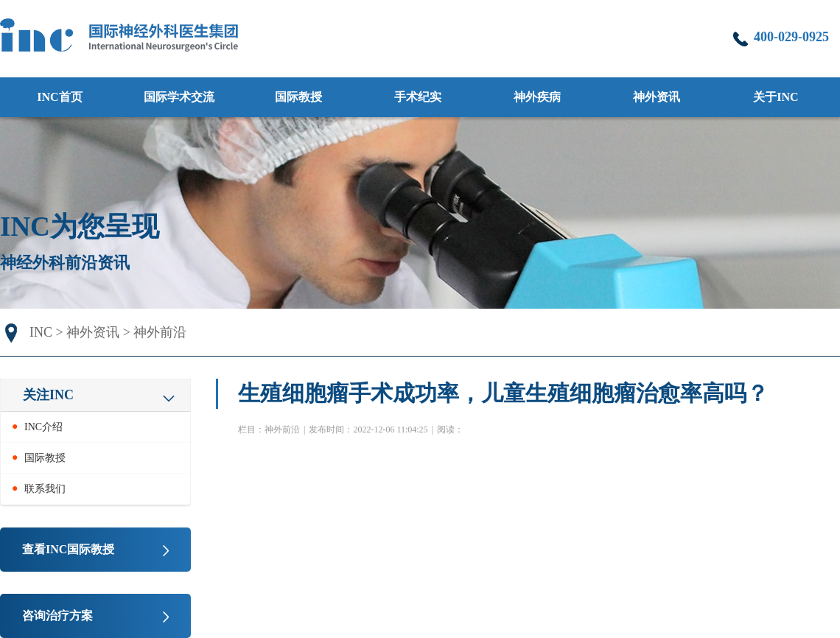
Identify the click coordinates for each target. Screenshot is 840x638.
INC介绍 (43, 427)
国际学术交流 (179, 97)
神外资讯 (93, 332)
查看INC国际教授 (68, 549)
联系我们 (45, 489)
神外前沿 (160, 332)
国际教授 (298, 97)
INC (41, 332)
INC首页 (59, 97)
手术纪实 (418, 97)
